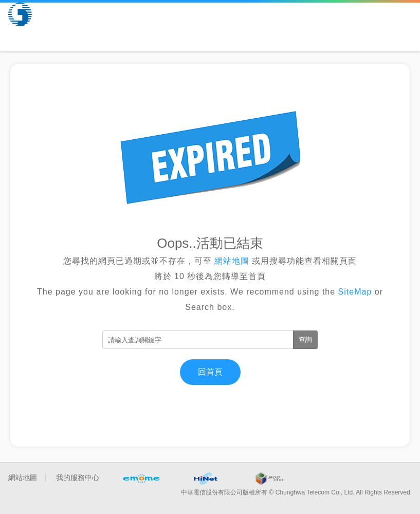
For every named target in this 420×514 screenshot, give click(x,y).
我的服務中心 (78, 478)
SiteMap (355, 292)
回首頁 (210, 372)
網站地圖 (232, 261)
